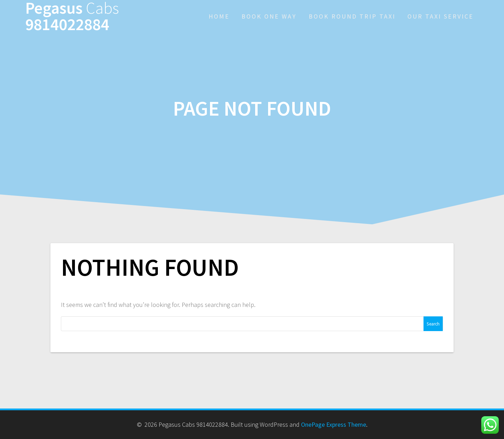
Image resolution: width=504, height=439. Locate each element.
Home (219, 16)
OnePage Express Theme (334, 424)
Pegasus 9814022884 (72, 16)
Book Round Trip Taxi (352, 16)
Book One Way (269, 16)
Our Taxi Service (440, 16)
